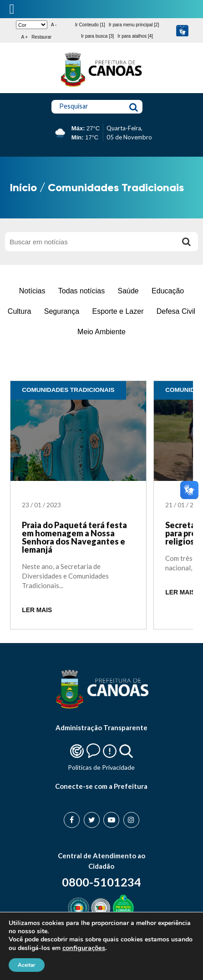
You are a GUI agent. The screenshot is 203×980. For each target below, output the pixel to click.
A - (54, 25)
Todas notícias (81, 291)
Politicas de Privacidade (101, 767)
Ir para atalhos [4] (135, 36)
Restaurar (41, 37)
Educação (168, 291)
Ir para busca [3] (97, 36)
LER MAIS (37, 610)
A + (24, 37)
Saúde (128, 291)
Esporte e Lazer (118, 311)
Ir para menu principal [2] (134, 25)
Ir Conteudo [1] (90, 25)
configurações (84, 948)
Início (23, 187)
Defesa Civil (176, 311)
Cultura (20, 311)
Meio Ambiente (101, 332)
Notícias (32, 291)
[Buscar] (187, 242)
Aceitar (27, 965)
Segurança (62, 311)
